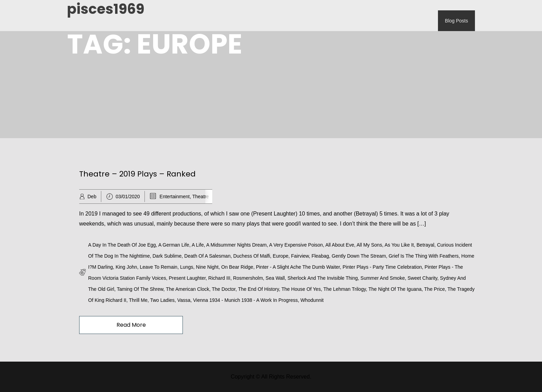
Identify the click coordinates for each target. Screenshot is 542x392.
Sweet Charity (422, 278)
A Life (198, 245)
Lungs (187, 267)
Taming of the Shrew (140, 289)
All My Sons (369, 245)
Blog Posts (456, 21)
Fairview (300, 256)
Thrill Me (138, 300)
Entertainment (175, 197)
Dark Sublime (167, 256)
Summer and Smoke (383, 278)
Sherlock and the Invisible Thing (323, 278)
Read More (131, 325)
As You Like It (399, 245)
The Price (434, 289)
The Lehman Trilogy (344, 289)
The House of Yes (301, 289)
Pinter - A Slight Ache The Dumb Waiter (298, 267)
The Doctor (224, 289)
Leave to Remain (158, 267)
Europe (281, 256)
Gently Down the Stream (359, 256)
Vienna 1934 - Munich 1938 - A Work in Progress (246, 300)
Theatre (200, 197)
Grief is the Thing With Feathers (424, 256)
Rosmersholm (248, 278)
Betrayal (425, 245)
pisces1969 (106, 9)
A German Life (174, 245)
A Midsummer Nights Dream (236, 245)
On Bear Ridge (237, 267)
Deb (92, 197)
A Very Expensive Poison (296, 245)
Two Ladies (162, 300)
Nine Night (207, 267)
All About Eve (340, 245)
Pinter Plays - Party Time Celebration (382, 267)
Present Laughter (187, 278)
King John (126, 267)
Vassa (184, 300)
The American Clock (188, 289)
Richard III (219, 278)
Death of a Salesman (207, 256)
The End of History (259, 289)
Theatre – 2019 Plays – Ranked (137, 174)
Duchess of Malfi (252, 256)
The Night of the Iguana (395, 289)
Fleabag (320, 256)
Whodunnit (312, 300)
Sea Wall (275, 278)
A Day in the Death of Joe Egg (122, 245)
